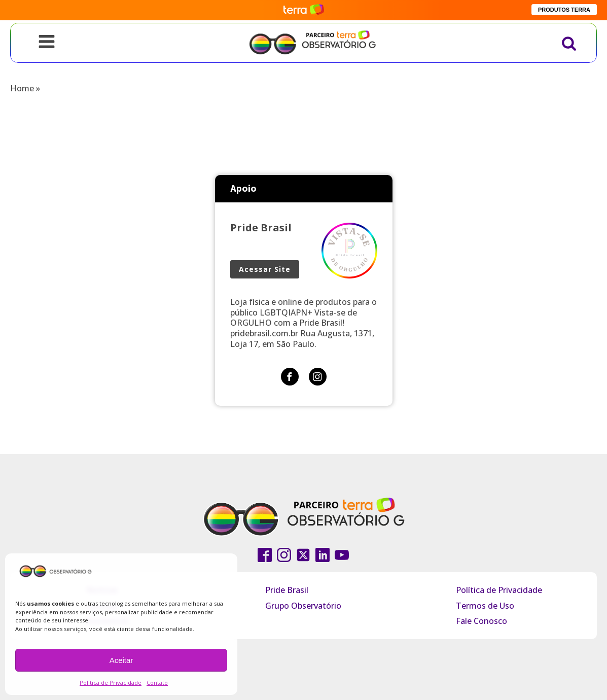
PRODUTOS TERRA (564, 10)
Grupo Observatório (303, 606)
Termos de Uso (485, 606)
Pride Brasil (287, 590)
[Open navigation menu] (47, 43)
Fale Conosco (481, 621)
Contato (157, 682)
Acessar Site (265, 269)
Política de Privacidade (111, 682)
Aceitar (121, 660)
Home (22, 88)
